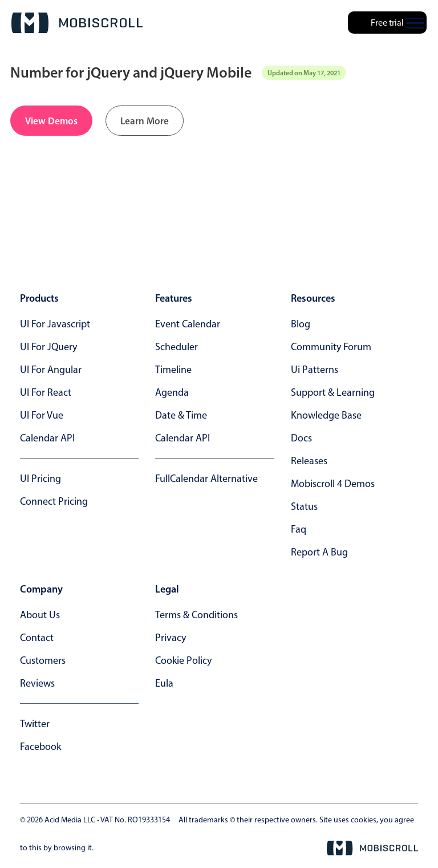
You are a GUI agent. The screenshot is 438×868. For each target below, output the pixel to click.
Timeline (173, 370)
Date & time (181, 415)
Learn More (145, 121)
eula (164, 683)
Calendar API (47, 438)
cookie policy (183, 660)
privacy (171, 638)
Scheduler (177, 347)
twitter (35, 724)
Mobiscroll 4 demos (333, 484)
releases (309, 461)
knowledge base (326, 415)
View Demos (51, 121)
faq (299, 529)
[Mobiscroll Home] (77, 23)
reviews (37, 683)
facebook (40, 747)
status (304, 506)
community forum (331, 347)
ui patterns (315, 370)
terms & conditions (196, 615)
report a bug (319, 552)
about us (40, 615)
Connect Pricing (54, 501)
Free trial (387, 23)
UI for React (46, 392)
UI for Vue (42, 415)
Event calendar (188, 324)
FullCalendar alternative (206, 478)
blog (301, 324)
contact (37, 638)
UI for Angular (51, 370)
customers (43, 660)
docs (301, 438)
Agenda (172, 392)
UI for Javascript (55, 324)
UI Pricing (40, 478)
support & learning (333, 392)
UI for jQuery (48, 347)
